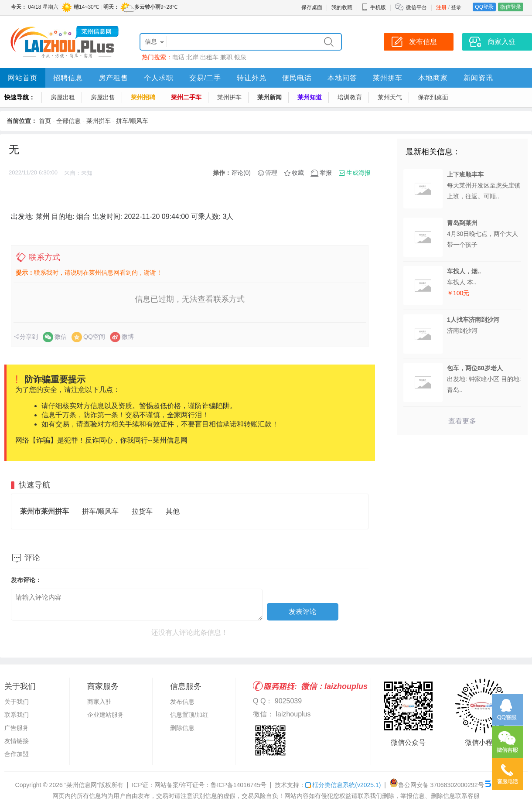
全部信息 (68, 121)
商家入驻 (99, 702)
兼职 (226, 57)
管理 (271, 173)
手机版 (374, 7)
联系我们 (17, 715)
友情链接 (17, 741)
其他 (173, 511)
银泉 (240, 57)
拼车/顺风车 (132, 121)
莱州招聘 (143, 97)
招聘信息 (68, 78)
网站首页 (23, 78)
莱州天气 (390, 97)
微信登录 (511, 7)
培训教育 (350, 97)
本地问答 (342, 78)
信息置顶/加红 (189, 715)
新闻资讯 (478, 78)
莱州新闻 (269, 97)
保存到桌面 (433, 97)
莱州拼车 (388, 78)
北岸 (192, 57)
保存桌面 (312, 7)
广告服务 (17, 728)
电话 (178, 57)
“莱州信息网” (82, 785)
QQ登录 (484, 7)
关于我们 (17, 702)
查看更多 (462, 421)
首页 (45, 121)
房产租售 (113, 78)
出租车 (209, 57)
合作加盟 (17, 754)
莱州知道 (310, 97)
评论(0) (241, 173)
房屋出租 (63, 97)
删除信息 (182, 728)
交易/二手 (205, 78)
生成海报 (358, 173)
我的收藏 (342, 7)
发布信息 (182, 702)
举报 (326, 173)
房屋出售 (103, 97)
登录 (456, 7)
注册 (441, 7)
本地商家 (433, 78)
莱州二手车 (186, 97)
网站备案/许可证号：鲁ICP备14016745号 (211, 785)
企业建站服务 (106, 715)
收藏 (298, 173)
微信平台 (416, 7)
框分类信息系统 (343, 785)
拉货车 (142, 511)
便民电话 (297, 78)
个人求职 (159, 78)
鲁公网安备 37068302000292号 (437, 785)
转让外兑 (252, 78)
